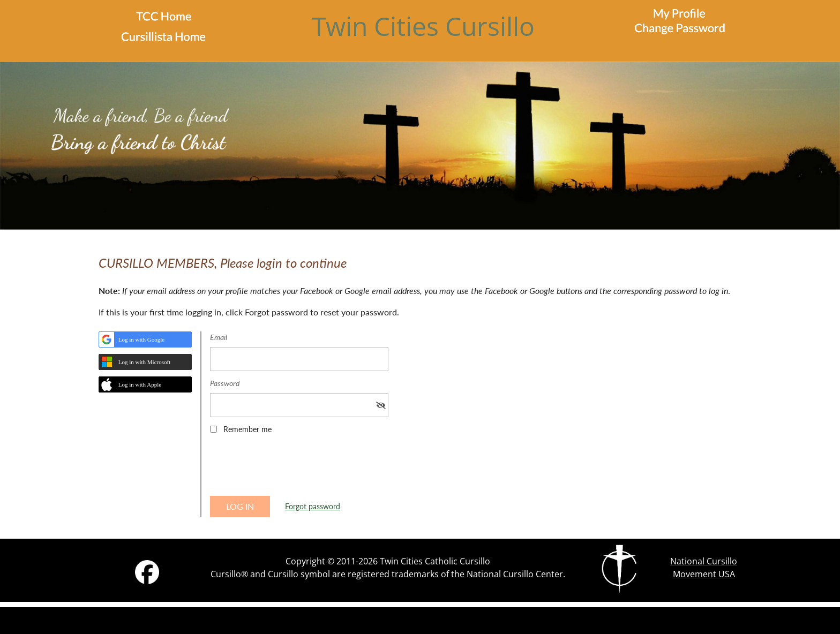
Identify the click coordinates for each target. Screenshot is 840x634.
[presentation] (291, 469)
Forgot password (313, 506)
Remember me (247, 429)
